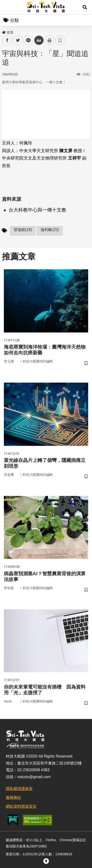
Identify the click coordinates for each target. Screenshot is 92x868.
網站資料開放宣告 (21, 806)
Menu (7, 7)
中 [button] (39, 40)
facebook (7, 40)
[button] (85, 7)
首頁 (8, 32)
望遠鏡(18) (23, 230)
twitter (18, 40)
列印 (49, 40)
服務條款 (13, 797)
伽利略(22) (50, 230)
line (27, 40)
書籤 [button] (60, 40)
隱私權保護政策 (19, 789)
